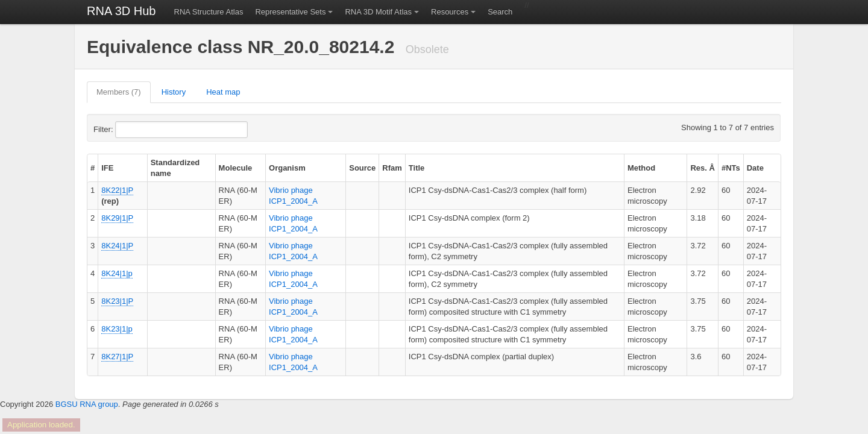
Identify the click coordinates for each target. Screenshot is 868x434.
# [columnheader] (93, 168)
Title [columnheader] (417, 168)
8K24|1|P (117, 246)
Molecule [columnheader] (236, 168)
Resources (450, 12)
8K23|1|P (117, 301)
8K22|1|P (117, 190)
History (174, 92)
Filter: (133, 130)
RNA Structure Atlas (209, 12)
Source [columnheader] (362, 168)
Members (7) (119, 92)
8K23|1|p (117, 329)
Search (500, 12)
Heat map (223, 92)
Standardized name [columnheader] (175, 168)
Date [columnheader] (755, 168)
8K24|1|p (117, 273)
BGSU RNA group (87, 404)
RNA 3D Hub (121, 11)
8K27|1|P (117, 357)
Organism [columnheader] (287, 168)
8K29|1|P (117, 218)
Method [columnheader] (641, 168)
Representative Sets (290, 12)
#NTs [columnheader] (731, 168)
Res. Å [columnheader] (702, 168)
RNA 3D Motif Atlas (378, 12)
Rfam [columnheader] (392, 168)
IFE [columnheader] (107, 168)
